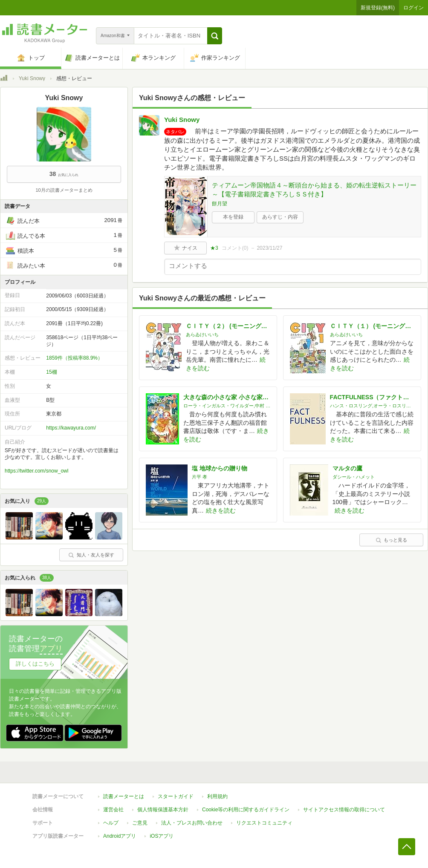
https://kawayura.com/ (71, 428)
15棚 (51, 372)
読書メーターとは (124, 796)
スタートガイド (176, 796)
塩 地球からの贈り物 (220, 468)
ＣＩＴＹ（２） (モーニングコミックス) (228, 326)
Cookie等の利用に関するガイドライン (246, 810)
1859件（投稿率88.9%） (74, 358)
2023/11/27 (269, 248)
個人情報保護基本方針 (163, 810)
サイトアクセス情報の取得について (344, 810)
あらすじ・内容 (280, 217)
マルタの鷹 (347, 468)
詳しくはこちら (35, 664)
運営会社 (113, 810)
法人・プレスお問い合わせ (192, 823)
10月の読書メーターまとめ (64, 190)
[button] (215, 36)
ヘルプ (111, 823)
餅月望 (220, 204)
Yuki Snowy (32, 78)
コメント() (235, 248)
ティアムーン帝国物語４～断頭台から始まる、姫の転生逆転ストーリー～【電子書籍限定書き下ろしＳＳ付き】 (314, 190)
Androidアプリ (120, 836)
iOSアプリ (162, 836)
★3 (214, 248)
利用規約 (217, 796)
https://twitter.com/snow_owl (36, 471)
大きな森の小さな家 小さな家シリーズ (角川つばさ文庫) (227, 397)
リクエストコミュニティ (264, 823)
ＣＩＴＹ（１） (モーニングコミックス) (372, 326)
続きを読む (221, 510)
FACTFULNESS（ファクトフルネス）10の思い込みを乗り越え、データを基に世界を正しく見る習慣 (372, 397)
